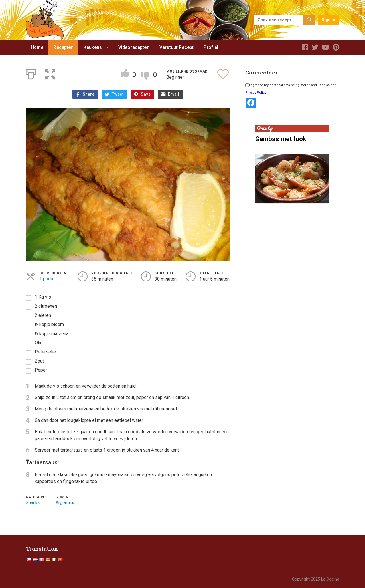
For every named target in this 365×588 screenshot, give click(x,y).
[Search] (309, 20)
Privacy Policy (256, 93)
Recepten (63, 47)
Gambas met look (281, 139)
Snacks (33, 503)
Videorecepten (134, 47)
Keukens (93, 47)
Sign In (328, 20)
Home (37, 47)
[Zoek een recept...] (279, 20)
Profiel (211, 47)
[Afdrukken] (31, 73)
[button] (50, 73)
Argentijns (66, 503)
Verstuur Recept (177, 47)
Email (174, 94)
